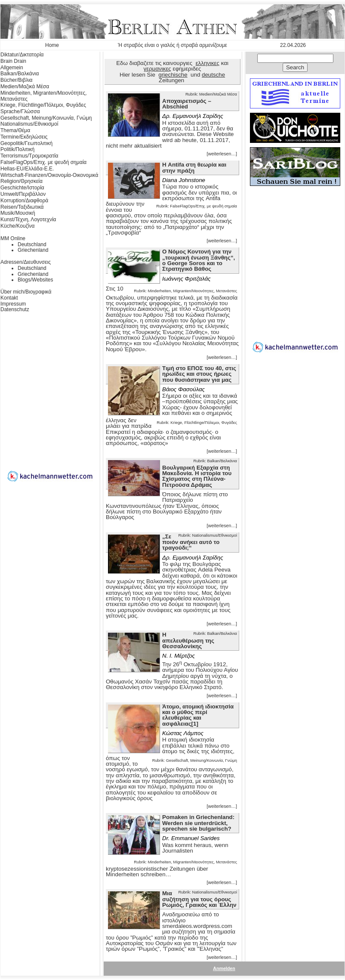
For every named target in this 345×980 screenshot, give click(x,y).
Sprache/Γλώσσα (20, 111)
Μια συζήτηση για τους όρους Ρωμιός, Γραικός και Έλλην (199, 899)
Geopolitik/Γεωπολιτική (26, 143)
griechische (173, 75)
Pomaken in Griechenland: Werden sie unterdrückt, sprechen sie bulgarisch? (198, 823)
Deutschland (32, 244)
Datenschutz (15, 309)
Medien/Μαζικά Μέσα (25, 87)
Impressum (13, 304)
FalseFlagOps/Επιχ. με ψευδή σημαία (43, 162)
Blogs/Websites (35, 280)
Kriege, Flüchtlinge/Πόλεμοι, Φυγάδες (43, 105)
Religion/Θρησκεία (22, 181)
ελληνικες (208, 63)
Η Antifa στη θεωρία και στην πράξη (194, 167)
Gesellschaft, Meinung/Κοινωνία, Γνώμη (46, 118)
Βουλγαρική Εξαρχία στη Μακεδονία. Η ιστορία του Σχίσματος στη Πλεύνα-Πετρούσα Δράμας (197, 476)
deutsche (213, 75)
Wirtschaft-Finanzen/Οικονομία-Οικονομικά (49, 175)
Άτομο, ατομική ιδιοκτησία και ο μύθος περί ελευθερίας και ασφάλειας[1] (198, 715)
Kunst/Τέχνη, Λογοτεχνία (28, 219)
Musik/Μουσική (18, 213)
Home (52, 45)
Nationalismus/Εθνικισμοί (29, 124)
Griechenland (33, 250)
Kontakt (9, 298)
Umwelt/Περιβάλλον (23, 194)
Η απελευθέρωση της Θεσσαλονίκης (188, 640)
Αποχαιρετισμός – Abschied (187, 104)
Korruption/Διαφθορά (24, 201)
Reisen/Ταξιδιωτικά (22, 207)
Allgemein (12, 68)
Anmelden (224, 968)
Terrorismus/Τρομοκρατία (29, 156)
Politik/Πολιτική (17, 149)
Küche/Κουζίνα (17, 226)
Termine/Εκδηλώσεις (24, 137)
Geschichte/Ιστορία (22, 188)
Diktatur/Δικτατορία (22, 55)
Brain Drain (13, 61)
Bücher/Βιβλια (17, 80)
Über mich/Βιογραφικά (26, 292)
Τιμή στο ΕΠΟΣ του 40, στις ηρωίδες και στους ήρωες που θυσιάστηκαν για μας (199, 374)
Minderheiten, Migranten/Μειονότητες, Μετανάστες (44, 96)
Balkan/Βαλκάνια (20, 74)
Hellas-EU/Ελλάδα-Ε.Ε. (27, 169)
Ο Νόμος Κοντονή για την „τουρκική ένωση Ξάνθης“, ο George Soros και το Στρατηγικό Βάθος (199, 260)
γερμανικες (157, 69)
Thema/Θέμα (15, 130)
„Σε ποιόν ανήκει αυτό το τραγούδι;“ (191, 542)
